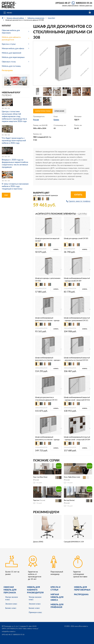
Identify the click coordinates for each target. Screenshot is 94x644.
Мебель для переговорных (13, 57)
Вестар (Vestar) (69, 500)
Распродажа (7, 70)
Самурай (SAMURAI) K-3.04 (74, 542)
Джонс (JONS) (38, 542)
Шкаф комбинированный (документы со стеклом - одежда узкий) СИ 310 (47, 320)
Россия (36, 120)
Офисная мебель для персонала (11, 31)
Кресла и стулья (9, 44)
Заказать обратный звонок (70, 5)
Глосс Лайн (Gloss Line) (72, 477)
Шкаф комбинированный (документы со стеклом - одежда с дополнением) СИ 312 (48, 360)
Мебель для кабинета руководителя (11, 38)
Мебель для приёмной (57, 606)
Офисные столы (9, 62)
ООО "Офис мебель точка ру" (28, 629)
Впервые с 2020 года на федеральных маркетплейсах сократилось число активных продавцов (15, 163)
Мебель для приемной (12, 53)
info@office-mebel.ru (9, 631)
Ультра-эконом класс (12, 598)
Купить (78, 195)
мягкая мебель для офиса (57, 597)
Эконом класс (11, 604)
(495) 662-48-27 (7, 635)
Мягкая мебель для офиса (13, 48)
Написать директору (86, 5)
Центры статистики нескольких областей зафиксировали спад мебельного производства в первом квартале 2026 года (14, 116)
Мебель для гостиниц (11, 66)
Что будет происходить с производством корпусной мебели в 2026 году (14, 140)
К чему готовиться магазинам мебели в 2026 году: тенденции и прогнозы (15, 186)
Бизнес (56, 120)
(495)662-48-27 (63, 3)
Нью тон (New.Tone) (40, 477)
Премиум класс (35, 612)
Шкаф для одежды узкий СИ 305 (76, 238)
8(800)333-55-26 (84, 3)
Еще (6, 195)
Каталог (6, 26)
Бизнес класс (11, 608)
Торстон (36, 500)
